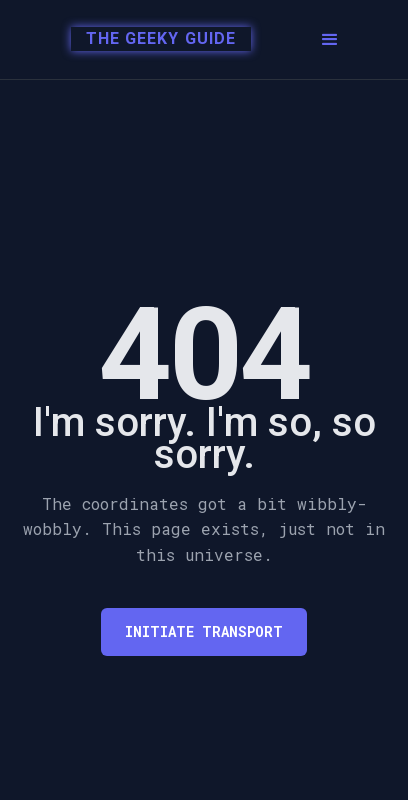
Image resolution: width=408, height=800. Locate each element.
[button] (330, 40)
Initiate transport (204, 631)
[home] (150, 40)
